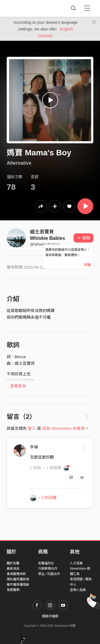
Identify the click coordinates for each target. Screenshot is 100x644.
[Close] (94, 22)
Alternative (19, 163)
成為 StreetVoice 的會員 (63, 428)
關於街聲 (13, 563)
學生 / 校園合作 (49, 574)
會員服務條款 (16, 574)
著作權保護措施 (18, 585)
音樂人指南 (78, 590)
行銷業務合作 (48, 569)
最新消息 (13, 569)
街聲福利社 (46, 563)
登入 (32, 428)
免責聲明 (13, 590)
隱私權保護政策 (18, 579)
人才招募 (76, 563)
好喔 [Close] (87, 265)
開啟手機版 (50, 616)
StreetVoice (29, 8)
